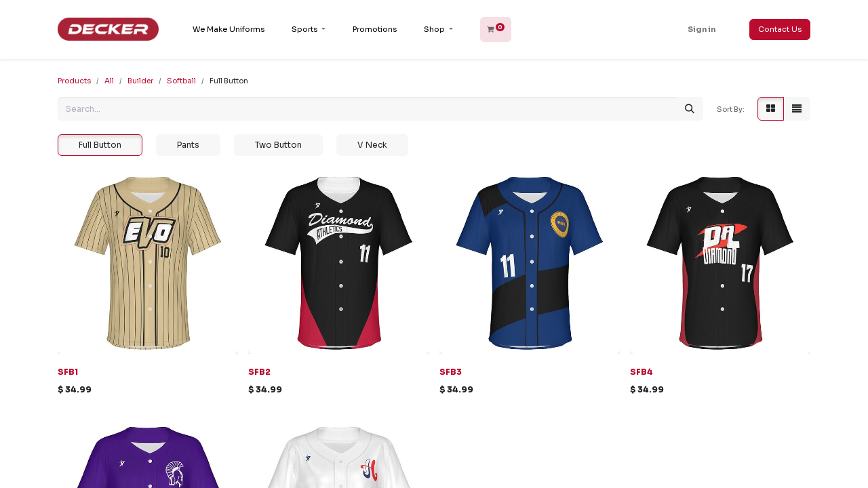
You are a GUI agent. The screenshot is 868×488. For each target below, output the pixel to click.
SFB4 (642, 372)
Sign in (702, 29)
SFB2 (259, 372)
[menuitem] (229, 29)
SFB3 (451, 372)
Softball (181, 81)
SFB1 (68, 372)
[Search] (690, 109)
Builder (140, 81)
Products (74, 81)
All (109, 81)
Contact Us (780, 29)
